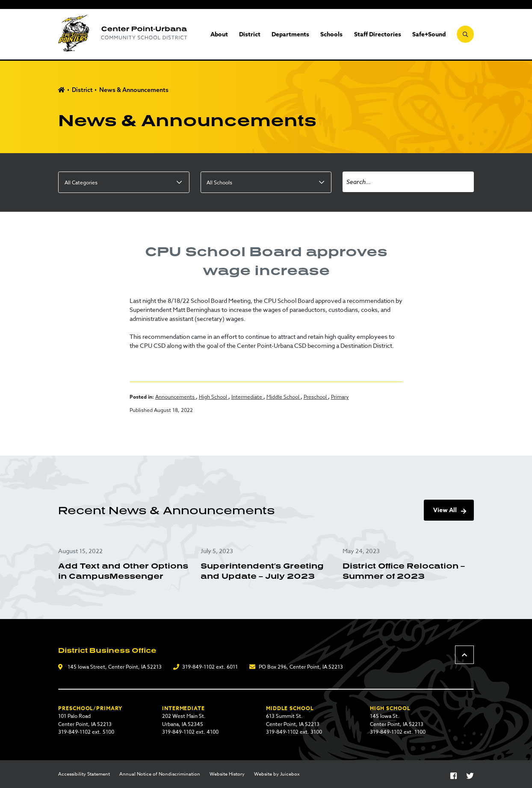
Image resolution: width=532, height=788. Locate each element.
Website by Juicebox (277, 774)
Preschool (316, 397)
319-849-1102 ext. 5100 (86, 732)
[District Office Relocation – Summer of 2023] (408, 564)
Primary (340, 397)
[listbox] (124, 182)
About (219, 34)
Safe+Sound (429, 34)
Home (62, 90)
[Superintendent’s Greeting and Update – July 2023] (266, 564)
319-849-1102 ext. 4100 (190, 732)
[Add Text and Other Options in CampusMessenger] (124, 564)
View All (445, 510)
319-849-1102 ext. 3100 (294, 732)
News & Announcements (134, 90)
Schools (331, 34)
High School (214, 397)
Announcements (176, 397)
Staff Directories (378, 34)
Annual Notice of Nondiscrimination (160, 774)
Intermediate (247, 397)
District (250, 34)
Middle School (284, 397)
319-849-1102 (198, 667)
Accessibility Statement (84, 774)
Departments (290, 34)
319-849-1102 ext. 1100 (398, 732)
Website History (227, 774)
